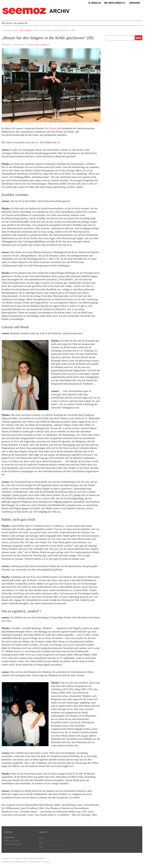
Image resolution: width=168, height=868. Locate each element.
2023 (41, 838)
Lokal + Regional (25, 30)
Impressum (134, 3)
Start (15, 30)
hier (37, 142)
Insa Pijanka (51, 128)
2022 (41, 843)
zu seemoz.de (94, 3)
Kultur (30, 45)
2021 (41, 847)
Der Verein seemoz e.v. (115, 3)
